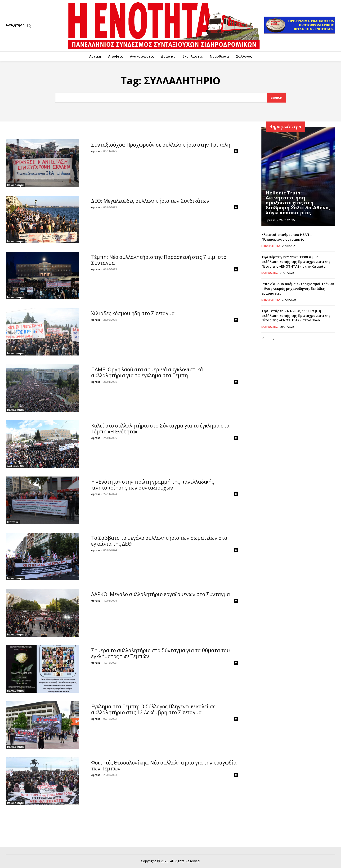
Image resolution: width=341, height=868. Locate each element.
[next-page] (272, 339)
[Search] (276, 98)
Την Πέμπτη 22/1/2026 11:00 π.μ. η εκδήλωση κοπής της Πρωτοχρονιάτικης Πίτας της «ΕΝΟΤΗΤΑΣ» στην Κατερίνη (296, 262)
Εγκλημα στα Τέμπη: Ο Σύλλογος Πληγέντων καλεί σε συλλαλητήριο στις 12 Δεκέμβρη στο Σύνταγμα (153, 709)
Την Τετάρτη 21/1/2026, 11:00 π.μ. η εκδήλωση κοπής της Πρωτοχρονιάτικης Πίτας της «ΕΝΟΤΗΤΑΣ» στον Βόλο (296, 315)
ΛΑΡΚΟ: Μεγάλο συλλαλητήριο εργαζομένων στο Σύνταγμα (161, 594)
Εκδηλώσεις (270, 273)
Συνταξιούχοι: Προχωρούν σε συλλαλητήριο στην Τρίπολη (161, 145)
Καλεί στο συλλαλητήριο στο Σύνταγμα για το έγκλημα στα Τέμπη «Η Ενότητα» (160, 429)
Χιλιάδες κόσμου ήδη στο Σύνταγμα (133, 313)
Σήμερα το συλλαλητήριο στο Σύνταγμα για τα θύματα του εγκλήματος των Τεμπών (160, 653)
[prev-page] (264, 339)
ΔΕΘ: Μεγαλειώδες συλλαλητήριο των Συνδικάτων (150, 201)
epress (96, 151)
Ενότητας (13, 522)
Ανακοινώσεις (16, 466)
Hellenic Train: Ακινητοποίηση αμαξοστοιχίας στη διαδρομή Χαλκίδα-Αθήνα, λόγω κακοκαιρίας (298, 203)
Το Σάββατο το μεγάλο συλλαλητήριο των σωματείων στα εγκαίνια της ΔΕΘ (159, 541)
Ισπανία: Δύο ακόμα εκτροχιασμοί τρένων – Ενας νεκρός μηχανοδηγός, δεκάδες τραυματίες (298, 288)
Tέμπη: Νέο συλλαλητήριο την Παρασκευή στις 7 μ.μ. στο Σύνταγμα (159, 260)
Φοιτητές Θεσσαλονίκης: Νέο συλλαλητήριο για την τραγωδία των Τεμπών (164, 766)
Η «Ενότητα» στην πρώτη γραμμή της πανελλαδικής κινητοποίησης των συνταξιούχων (153, 485)
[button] (19, 26)
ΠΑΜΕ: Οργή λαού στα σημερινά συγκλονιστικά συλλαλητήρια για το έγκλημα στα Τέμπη (147, 372)
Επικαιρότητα (15, 185)
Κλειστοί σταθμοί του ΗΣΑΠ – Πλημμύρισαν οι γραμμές (287, 237)
